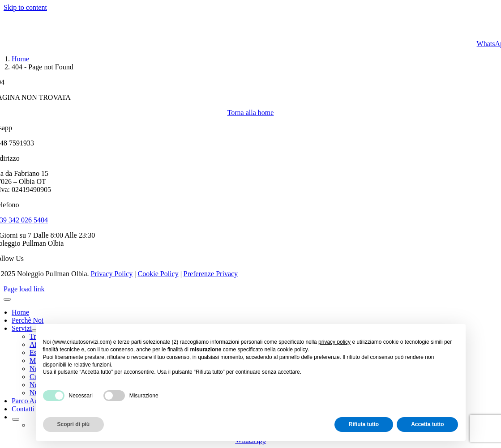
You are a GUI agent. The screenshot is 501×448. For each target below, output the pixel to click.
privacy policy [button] (334, 342)
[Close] (7, 299)
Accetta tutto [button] (427, 424)
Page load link (24, 289)
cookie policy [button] (292, 350)
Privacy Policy (112, 274)
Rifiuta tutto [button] (364, 424)
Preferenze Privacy (211, 274)
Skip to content (25, 7)
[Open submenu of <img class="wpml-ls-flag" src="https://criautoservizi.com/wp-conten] (16, 419)
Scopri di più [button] (74, 424)
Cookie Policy (158, 274)
